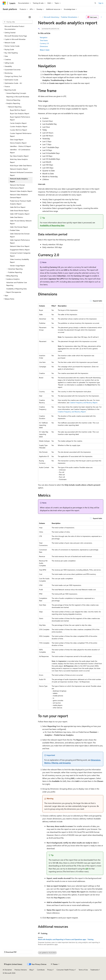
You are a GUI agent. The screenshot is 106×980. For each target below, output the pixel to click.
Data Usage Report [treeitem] (17, 140)
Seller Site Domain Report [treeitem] (19, 227)
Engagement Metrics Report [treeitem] (20, 250)
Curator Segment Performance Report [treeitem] (21, 135)
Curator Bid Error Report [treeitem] (19, 130)
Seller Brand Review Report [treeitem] (19, 211)
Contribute (41, 970)
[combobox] (18, 22)
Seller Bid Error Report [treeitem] (18, 207)
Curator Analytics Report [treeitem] (19, 126)
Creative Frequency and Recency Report (83, 403)
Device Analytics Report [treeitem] (18, 143)
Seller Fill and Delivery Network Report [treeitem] (21, 222)
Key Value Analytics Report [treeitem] (19, 156)
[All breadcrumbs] (40, 17)
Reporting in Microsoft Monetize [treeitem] (18, 97)
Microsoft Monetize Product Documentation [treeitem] (14, 28)
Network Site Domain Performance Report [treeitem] (17, 186)
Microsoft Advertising (51, 17)
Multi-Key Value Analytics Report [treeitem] (19, 161)
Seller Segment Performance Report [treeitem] (20, 241)
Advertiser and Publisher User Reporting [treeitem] (17, 284)
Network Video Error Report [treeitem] (20, 246)
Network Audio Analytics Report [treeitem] (19, 180)
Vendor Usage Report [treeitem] (17, 266)
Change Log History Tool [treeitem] (13, 76)
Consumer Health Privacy (65, 970)
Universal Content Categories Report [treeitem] (20, 254)
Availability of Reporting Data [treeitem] (17, 289)
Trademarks (94, 970)
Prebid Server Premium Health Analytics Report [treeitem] (21, 202)
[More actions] (101, 17)
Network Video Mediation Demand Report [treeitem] (19, 196)
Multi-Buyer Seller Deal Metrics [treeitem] (21, 166)
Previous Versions (21, 970)
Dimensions (44, 46)
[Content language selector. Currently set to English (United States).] (13, 964)
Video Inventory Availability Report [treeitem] (20, 261)
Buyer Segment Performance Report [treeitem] (20, 118)
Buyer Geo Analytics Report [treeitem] (20, 113)
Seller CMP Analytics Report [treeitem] (20, 214)
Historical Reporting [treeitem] (13, 100)
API (87, 869)
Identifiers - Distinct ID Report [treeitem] (20, 146)
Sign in (101, 3)
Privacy (50, 970)
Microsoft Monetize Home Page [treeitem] (16, 36)
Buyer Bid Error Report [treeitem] (18, 110)
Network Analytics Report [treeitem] (19, 169)
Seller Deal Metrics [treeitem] (17, 217)
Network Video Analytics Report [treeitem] (21, 191)
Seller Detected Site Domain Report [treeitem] (20, 235)
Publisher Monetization (69, 17)
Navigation (44, 37)
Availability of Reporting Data (52, 225)
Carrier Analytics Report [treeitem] (18, 123)
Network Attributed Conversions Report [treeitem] (21, 174)
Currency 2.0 (44, 43)
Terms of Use (83, 970)
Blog (31, 970)
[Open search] (95, 3)
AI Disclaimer (7, 970)
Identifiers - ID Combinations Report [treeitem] (20, 151)
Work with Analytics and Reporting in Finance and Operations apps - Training (66, 939)
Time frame (44, 40)
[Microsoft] (4, 3)
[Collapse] (30, 17)
